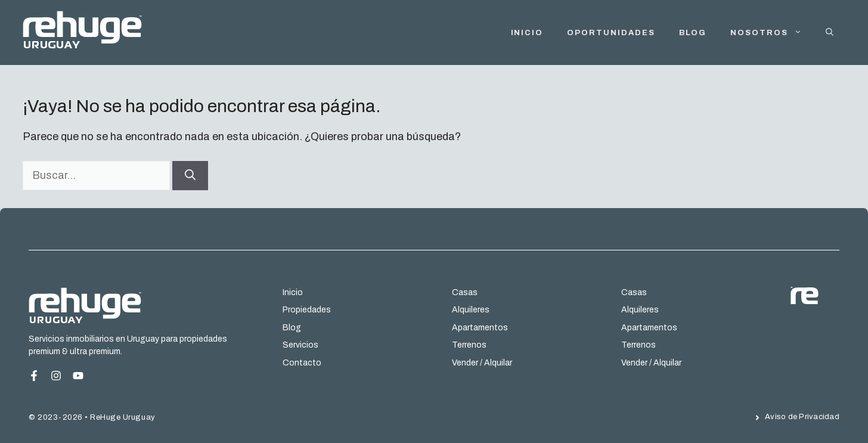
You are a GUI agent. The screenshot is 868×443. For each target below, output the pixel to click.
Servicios (300, 345)
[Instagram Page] (78, 376)
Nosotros (772, 33)
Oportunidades (611, 33)
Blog (693, 33)
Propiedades (307, 310)
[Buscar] (190, 176)
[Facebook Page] (38, 376)
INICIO (527, 33)
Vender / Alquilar (482, 363)
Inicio (293, 292)
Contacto (302, 363)
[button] (830, 33)
